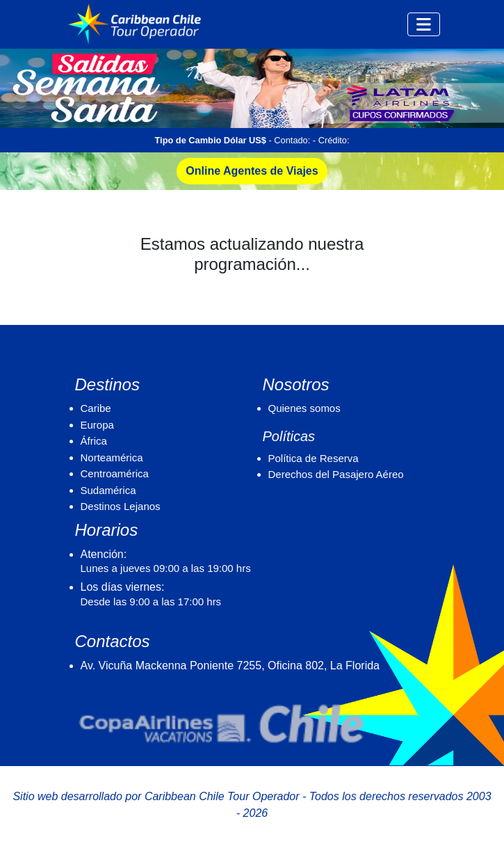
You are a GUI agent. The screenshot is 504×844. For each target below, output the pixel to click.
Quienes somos (304, 408)
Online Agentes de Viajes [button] (252, 171)
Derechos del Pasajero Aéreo (336, 474)
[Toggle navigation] (424, 24)
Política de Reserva (314, 458)
